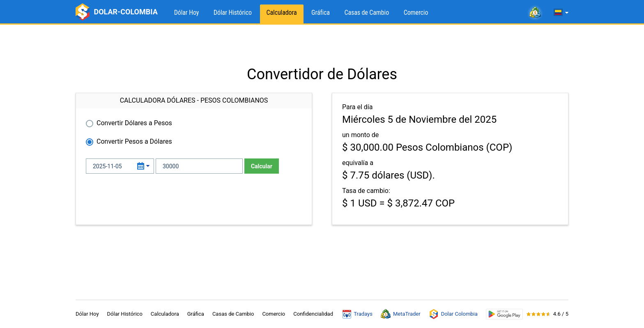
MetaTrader (401, 314)
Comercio (416, 13)
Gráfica (321, 13)
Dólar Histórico (233, 13)
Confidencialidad (313, 314)
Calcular (262, 166)
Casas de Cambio (367, 13)
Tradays (358, 314)
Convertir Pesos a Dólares (134, 141)
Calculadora (282, 13)
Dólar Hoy (187, 13)
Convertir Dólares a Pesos (134, 123)
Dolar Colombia (453, 314)
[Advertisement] (322, 45)
